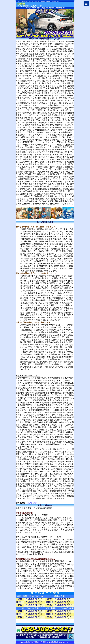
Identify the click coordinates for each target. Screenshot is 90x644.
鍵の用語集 (32, 503)
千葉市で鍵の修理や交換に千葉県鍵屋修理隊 (34, 5)
